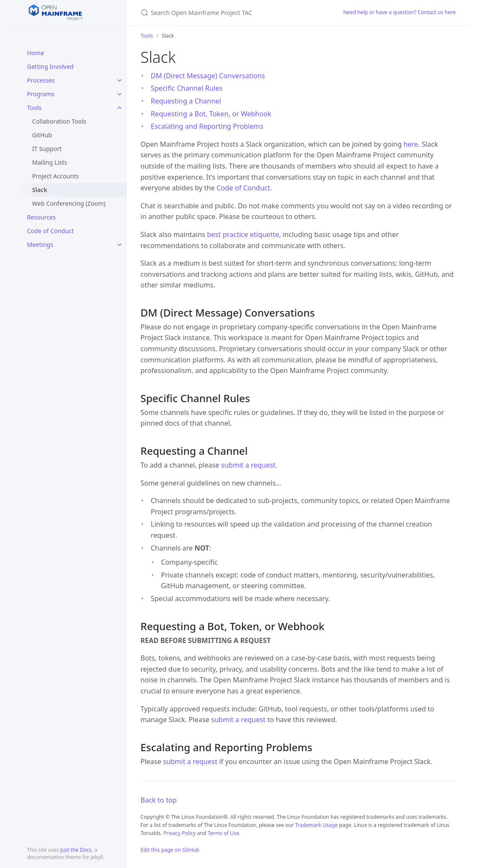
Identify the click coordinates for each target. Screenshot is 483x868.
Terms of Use (223, 833)
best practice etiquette (243, 234)
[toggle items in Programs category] (119, 94)
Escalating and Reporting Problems (207, 126)
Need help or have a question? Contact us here (400, 12)
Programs (41, 94)
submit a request (248, 465)
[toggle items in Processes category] (119, 80)
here (411, 144)
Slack (40, 190)
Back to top (159, 800)
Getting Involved (50, 67)
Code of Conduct (50, 231)
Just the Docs (76, 850)
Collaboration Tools (59, 121)
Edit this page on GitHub (170, 850)
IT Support (47, 149)
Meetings (40, 244)
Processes (41, 80)
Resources (41, 217)
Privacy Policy (179, 833)
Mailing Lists (50, 162)
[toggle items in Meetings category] (119, 245)
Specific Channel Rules (187, 88)
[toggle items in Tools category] (119, 108)
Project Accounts (55, 176)
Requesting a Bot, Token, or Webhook (211, 114)
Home (36, 53)
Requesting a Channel (186, 101)
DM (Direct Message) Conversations (208, 76)
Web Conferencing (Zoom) (69, 203)
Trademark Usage (316, 825)
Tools (34, 108)
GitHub (42, 135)
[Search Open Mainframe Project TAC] (232, 13)
